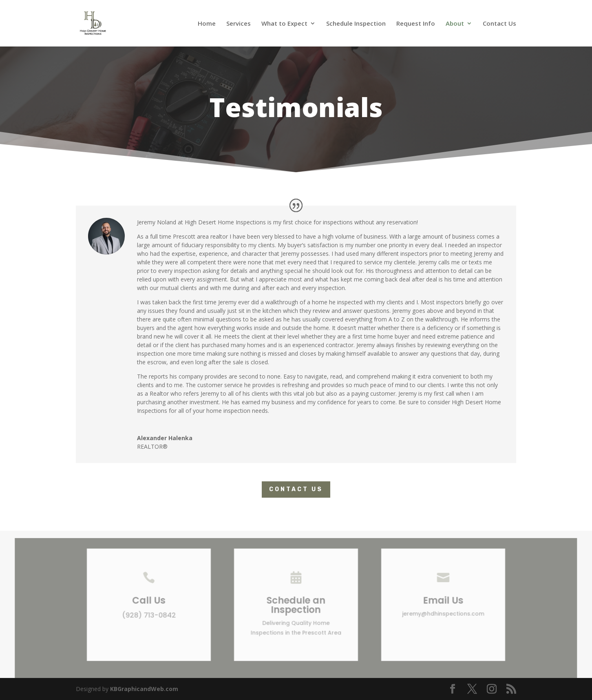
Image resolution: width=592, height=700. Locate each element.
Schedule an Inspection (296, 608)
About (455, 24)
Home (207, 24)
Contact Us (499, 24)
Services (239, 24)
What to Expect (284, 24)
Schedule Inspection (356, 24)
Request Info (416, 24)
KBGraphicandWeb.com (144, 689)
